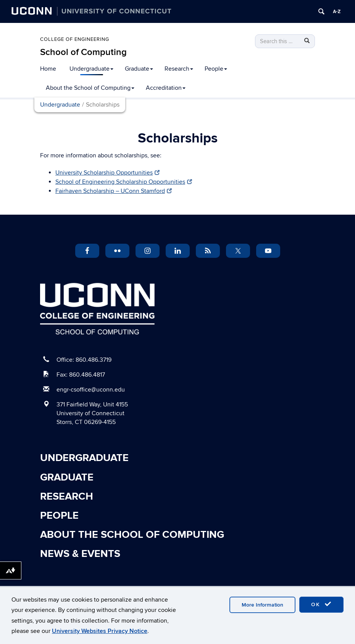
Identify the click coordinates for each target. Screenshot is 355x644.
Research (179, 69)
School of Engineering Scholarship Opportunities (124, 182)
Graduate (139, 69)
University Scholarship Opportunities (107, 173)
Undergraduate (91, 69)
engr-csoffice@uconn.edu (91, 390)
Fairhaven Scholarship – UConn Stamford (114, 191)
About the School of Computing (90, 88)
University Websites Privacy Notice (100, 631)
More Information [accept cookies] (262, 605)
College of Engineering (75, 39)
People (216, 69)
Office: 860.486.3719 (84, 360)
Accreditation (166, 88)
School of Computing (83, 52)
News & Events (80, 554)
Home (48, 69)
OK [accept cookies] (321, 604)
